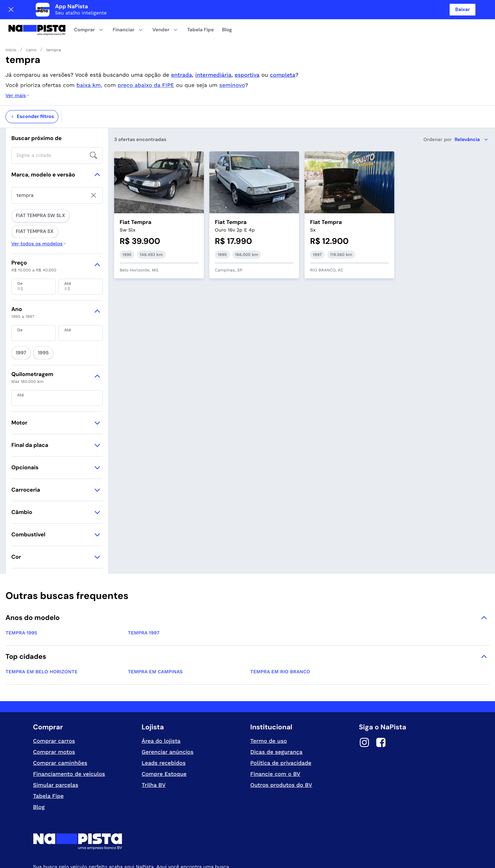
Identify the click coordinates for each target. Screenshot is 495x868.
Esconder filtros (32, 89)
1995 (37, 293)
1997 (19, 293)
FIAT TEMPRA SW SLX (36, 186)
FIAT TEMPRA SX (82, 186)
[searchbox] (57, 128)
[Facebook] (381, 682)
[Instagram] (364, 682)
